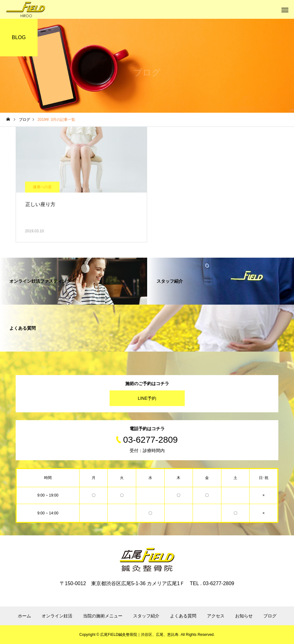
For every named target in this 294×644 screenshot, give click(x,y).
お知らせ (244, 616)
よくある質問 (183, 616)
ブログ (270, 616)
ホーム (24, 616)
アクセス (216, 616)
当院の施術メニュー (103, 616)
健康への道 (42, 187)
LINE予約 (147, 398)
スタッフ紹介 (146, 616)
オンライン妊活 (57, 616)
